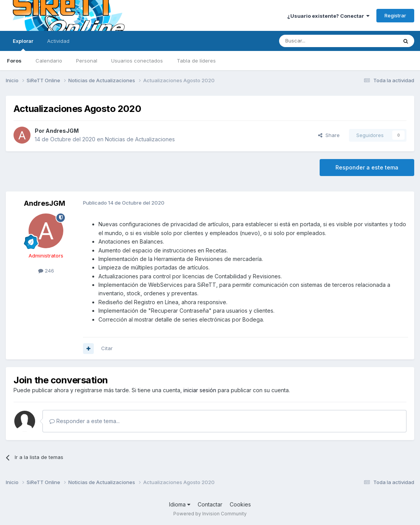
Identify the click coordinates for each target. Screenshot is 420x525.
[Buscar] (319, 41)
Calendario (49, 61)
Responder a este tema (367, 167)
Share (329, 135)
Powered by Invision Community (210, 514)
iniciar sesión (200, 390)
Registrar (395, 15)
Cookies (240, 504)
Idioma (180, 504)
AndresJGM (62, 131)
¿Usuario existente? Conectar (328, 16)
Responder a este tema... (85, 421)
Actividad (58, 41)
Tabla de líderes (196, 61)
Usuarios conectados (137, 61)
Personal (87, 61)
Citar (107, 348)
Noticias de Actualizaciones (140, 139)
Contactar (210, 504)
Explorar (23, 44)
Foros (14, 61)
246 (46, 271)
